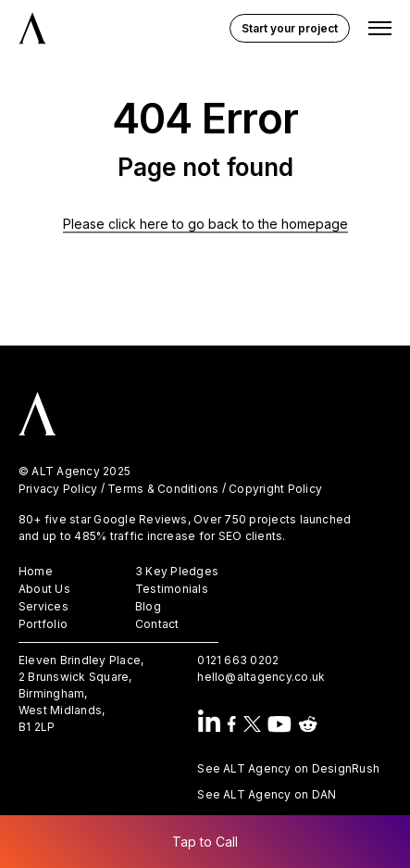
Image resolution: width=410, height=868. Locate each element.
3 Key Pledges (177, 572)
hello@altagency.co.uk (261, 677)
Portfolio (43, 624)
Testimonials (172, 589)
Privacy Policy (58, 489)
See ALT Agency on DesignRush (288, 768)
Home (36, 572)
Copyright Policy (275, 489)
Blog (148, 607)
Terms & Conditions (163, 489)
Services (43, 607)
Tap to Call (205, 842)
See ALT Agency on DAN (267, 794)
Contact (157, 624)
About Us (44, 589)
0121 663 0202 (238, 660)
